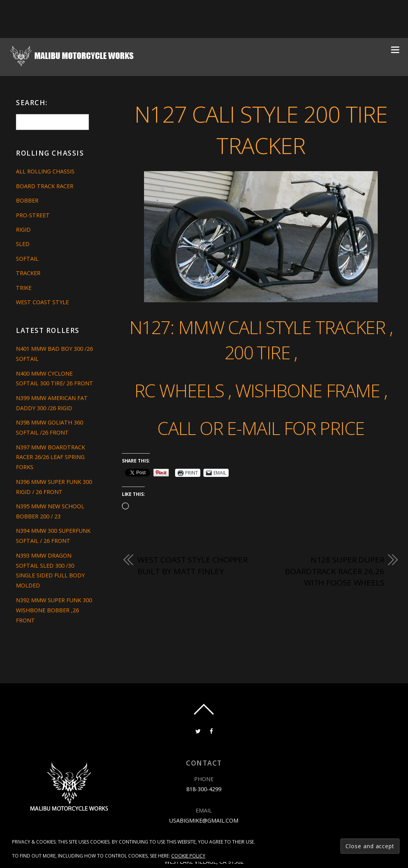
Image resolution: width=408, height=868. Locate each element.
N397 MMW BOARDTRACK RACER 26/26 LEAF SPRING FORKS (50, 457)
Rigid (23, 230)
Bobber (27, 200)
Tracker (28, 273)
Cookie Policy (188, 856)
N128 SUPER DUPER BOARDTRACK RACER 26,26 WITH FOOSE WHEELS (335, 571)
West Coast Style (42, 302)
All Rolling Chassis (45, 171)
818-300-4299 (204, 789)
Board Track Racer (45, 186)
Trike (24, 288)
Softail (27, 259)
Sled (23, 244)
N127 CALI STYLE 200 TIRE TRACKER (261, 130)
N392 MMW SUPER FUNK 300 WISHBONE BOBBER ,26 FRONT (54, 610)
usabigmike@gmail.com (204, 820)
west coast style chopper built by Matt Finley (193, 565)
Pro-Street (33, 215)
